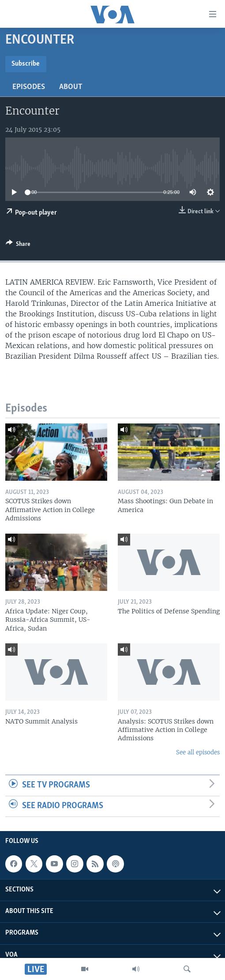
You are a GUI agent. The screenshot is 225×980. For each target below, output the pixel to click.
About (71, 87)
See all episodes (198, 752)
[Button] (18, 245)
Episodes (29, 87)
